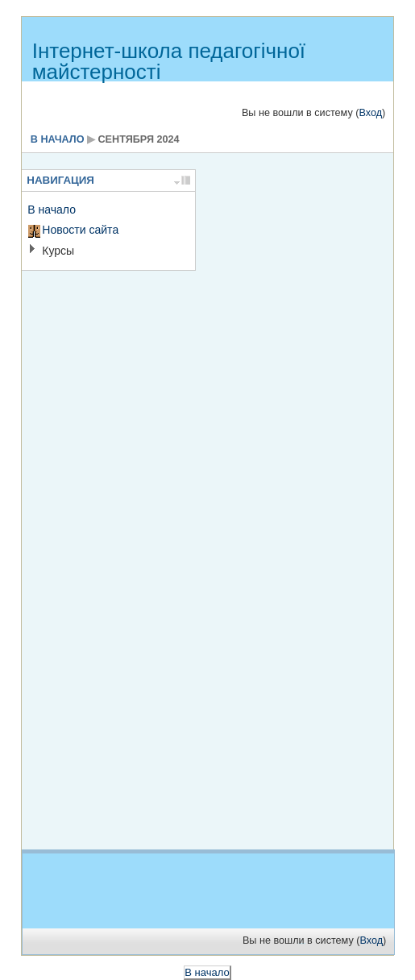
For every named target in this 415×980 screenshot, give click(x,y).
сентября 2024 (139, 139)
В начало (58, 139)
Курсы (58, 251)
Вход (370, 113)
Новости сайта (80, 230)
